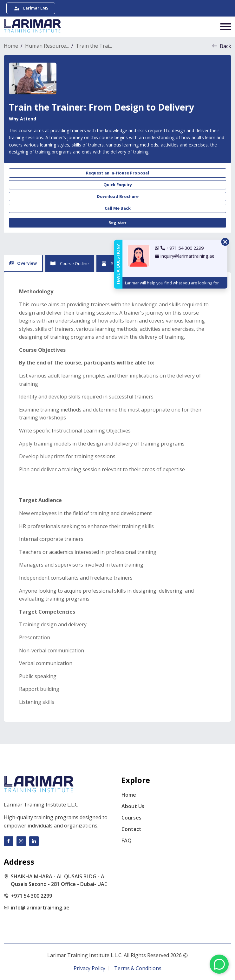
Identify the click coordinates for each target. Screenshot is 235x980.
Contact (131, 829)
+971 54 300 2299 (31, 896)
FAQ (127, 840)
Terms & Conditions (138, 968)
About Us (133, 806)
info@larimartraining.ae (40, 908)
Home (129, 795)
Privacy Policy (89, 968)
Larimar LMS (31, 8)
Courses (131, 818)
